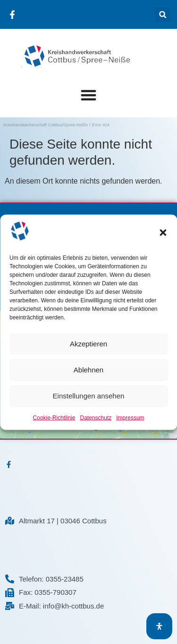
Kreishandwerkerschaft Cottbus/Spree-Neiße (46, 125)
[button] (163, 233)
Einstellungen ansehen (89, 396)
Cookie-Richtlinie (54, 417)
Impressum (130, 417)
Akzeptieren (88, 344)
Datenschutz (96, 417)
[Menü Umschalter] (88, 93)
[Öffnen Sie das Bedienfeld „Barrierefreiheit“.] (159, 626)
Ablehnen (88, 370)
